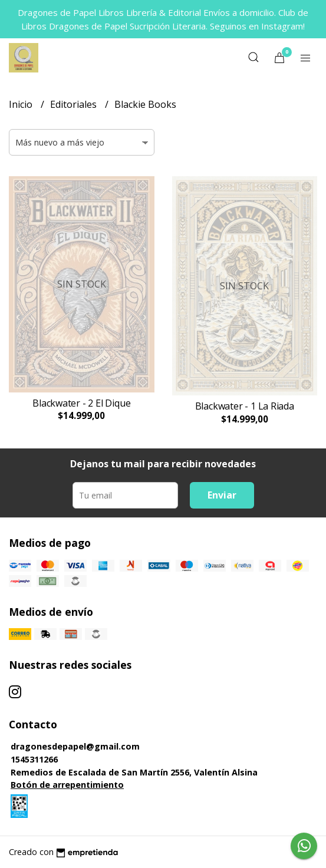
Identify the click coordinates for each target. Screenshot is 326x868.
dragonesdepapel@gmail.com (75, 746)
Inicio (22, 104)
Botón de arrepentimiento (67, 785)
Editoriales (75, 104)
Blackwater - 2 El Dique (81, 403)
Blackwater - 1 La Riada (245, 406)
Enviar (222, 495)
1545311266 (34, 759)
